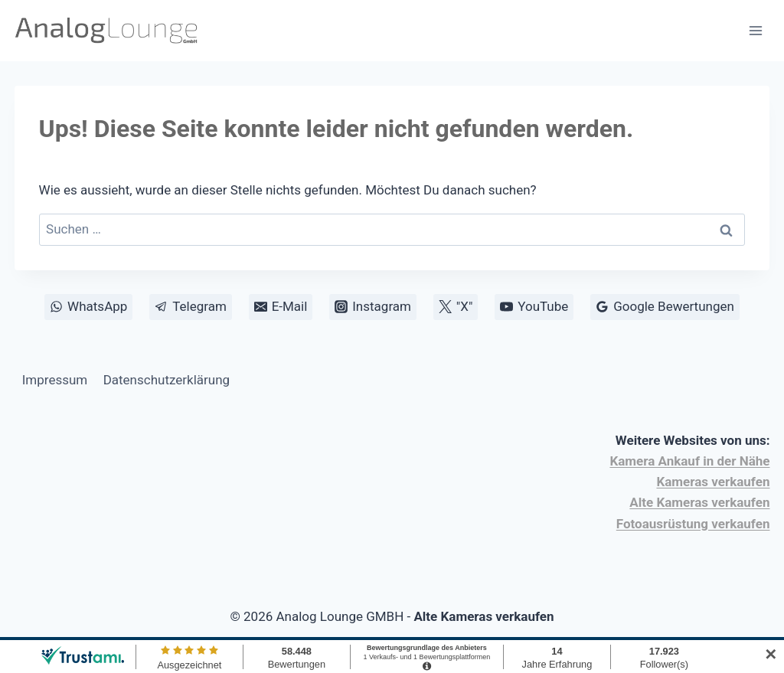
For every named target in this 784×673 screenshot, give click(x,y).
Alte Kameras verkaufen (699, 502)
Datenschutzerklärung (167, 380)
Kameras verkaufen (713, 482)
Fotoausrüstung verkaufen (693, 524)
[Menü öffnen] (756, 30)
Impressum (55, 380)
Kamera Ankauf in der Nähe (689, 461)
